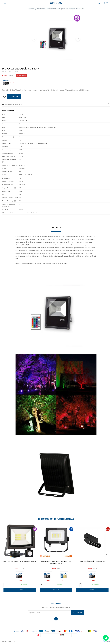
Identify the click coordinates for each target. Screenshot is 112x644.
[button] (78, 39)
